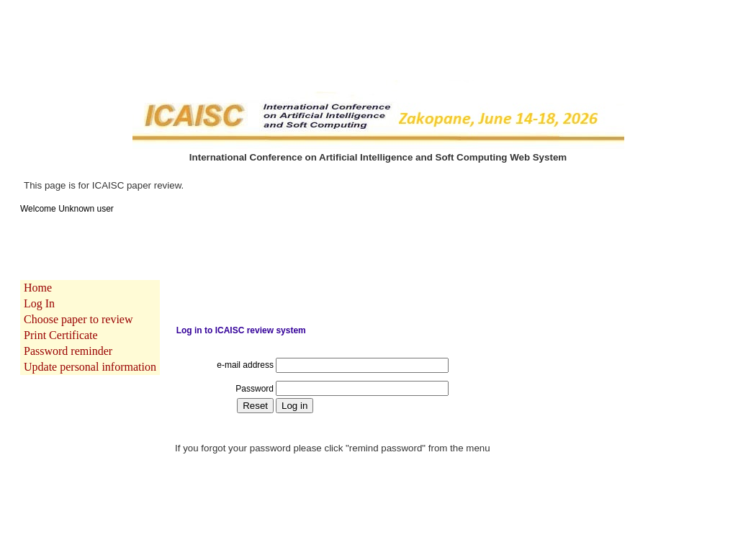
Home (38, 278)
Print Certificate (61, 326)
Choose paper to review (78, 310)
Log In (39, 294)
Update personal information (90, 357)
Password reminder (68, 342)
